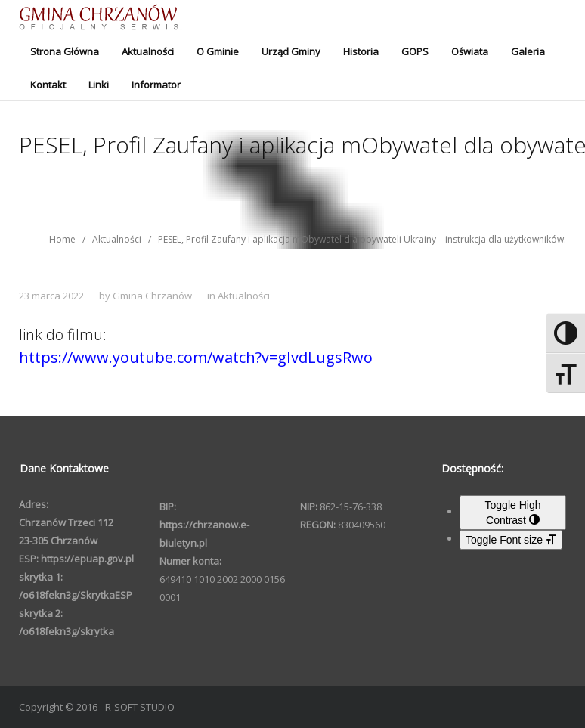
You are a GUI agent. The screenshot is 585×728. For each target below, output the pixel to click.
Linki (99, 85)
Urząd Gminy (291, 51)
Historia (361, 51)
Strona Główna (65, 51)
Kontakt (48, 85)
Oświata (470, 51)
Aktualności (148, 51)
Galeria (528, 51)
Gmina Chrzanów (152, 296)
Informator (156, 85)
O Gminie (218, 51)
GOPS (415, 51)
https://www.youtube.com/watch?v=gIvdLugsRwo (196, 357)
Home (62, 239)
